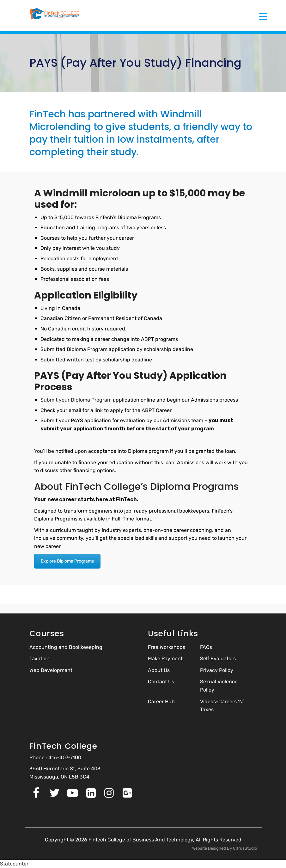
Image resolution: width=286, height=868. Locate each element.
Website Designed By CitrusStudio (225, 848)
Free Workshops (167, 647)
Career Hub (161, 702)
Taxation (40, 659)
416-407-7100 (65, 757)
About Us (159, 670)
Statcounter (14, 864)
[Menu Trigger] (263, 17)
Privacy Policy (217, 670)
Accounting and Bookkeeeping (66, 647)
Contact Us (161, 682)
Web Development (51, 670)
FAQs (206, 647)
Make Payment (165, 659)
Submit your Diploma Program (77, 400)
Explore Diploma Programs (67, 561)
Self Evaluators (218, 659)
